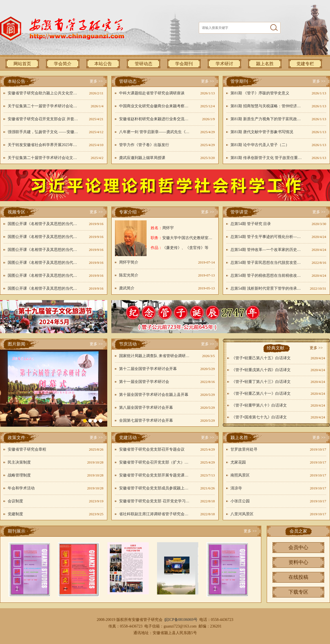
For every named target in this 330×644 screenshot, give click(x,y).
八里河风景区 (242, 514)
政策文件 (16, 438)
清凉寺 (236, 488)
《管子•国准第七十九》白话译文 (259, 417)
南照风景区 (240, 475)
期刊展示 (16, 531)
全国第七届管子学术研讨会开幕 (146, 420)
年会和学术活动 (21, 488)
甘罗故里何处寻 (244, 449)
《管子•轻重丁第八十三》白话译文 (261, 382)
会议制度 (15, 501)
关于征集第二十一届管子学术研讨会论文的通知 (43, 106)
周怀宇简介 (129, 262)
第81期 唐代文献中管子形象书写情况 (262, 132)
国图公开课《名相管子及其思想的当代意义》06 (43, 288)
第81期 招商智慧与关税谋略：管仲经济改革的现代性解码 (266, 106)
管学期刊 (239, 81)
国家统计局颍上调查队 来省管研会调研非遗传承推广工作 (155, 356)
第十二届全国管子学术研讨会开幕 (148, 369)
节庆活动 (128, 344)
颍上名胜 (265, 64)
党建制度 (15, 514)
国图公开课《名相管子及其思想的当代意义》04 (43, 263)
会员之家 (298, 531)
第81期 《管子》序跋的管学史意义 (260, 93)
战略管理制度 (19, 475)
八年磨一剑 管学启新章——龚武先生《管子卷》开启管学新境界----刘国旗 (155, 132)
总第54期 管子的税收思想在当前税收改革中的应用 (266, 276)
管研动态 (144, 64)
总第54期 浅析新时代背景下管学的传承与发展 (266, 288)
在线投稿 (298, 577)
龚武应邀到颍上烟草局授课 (142, 158)
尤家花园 (238, 462)
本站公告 (103, 64)
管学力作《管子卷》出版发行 (144, 145)
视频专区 (16, 212)
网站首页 (22, 64)
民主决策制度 (19, 462)
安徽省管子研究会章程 (27, 449)
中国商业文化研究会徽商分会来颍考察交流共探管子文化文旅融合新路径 (155, 106)
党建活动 (128, 438)
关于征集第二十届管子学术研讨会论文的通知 (43, 158)
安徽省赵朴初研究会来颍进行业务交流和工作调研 (155, 119)
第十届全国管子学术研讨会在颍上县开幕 (154, 395)
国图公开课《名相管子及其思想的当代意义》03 (43, 250)
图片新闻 (16, 344)
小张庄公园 (240, 501)
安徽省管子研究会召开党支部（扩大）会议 (155, 462)
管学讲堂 (239, 212)
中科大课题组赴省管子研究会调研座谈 (152, 93)
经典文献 (276, 348)
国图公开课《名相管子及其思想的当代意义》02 (43, 237)
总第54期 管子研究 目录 (251, 224)
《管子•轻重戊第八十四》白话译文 (261, 370)
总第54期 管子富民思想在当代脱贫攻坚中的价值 (266, 263)
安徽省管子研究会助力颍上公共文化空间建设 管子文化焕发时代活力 (43, 93)
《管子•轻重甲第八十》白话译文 (259, 405)
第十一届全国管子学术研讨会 (144, 382)
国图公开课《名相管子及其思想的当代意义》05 (43, 276)
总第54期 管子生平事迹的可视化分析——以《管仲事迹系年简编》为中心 (266, 237)
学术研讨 (224, 64)
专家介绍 (128, 212)
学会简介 (63, 64)
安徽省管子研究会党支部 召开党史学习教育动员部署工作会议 (155, 501)
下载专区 (298, 592)
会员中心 (298, 547)
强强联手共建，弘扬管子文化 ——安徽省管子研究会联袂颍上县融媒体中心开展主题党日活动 (43, 132)
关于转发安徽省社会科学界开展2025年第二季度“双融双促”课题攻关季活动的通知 (43, 145)
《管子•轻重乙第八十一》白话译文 (261, 394)
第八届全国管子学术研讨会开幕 (146, 408)
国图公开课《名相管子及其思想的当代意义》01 (43, 224)
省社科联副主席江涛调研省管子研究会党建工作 (155, 514)
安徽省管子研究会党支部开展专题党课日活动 (155, 475)
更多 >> (96, 81)
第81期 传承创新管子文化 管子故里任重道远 (266, 158)
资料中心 (298, 562)
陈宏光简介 (129, 275)
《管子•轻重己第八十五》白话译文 (261, 358)
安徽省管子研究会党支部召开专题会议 (152, 449)
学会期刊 (184, 64)
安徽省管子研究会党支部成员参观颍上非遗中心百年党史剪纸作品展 (155, 488)
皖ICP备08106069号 (181, 620)
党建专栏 (305, 64)
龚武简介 (127, 288)
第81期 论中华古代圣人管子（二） (260, 145)
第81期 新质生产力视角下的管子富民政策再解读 (266, 119)
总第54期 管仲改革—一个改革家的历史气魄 (266, 250)
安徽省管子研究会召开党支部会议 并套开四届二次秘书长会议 (43, 119)
